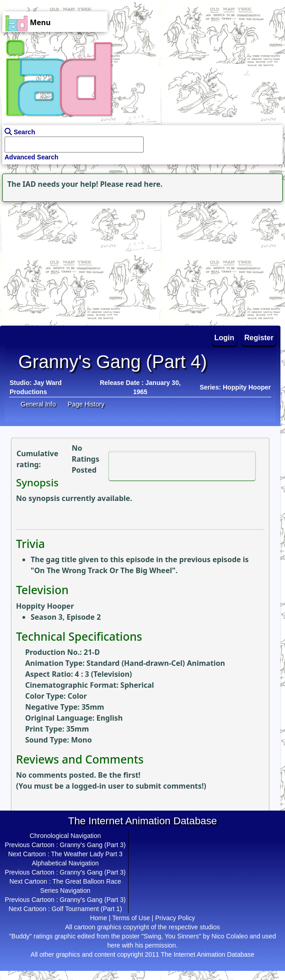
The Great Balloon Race (87, 881)
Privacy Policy (175, 918)
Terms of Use (131, 918)
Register (259, 338)
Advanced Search (32, 157)
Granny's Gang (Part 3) (92, 845)
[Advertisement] (57, 261)
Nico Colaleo (229, 936)
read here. (144, 184)
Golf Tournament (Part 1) (87, 909)
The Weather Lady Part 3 (87, 854)
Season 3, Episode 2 (66, 617)
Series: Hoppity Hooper (235, 387)
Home (99, 918)
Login (225, 338)
